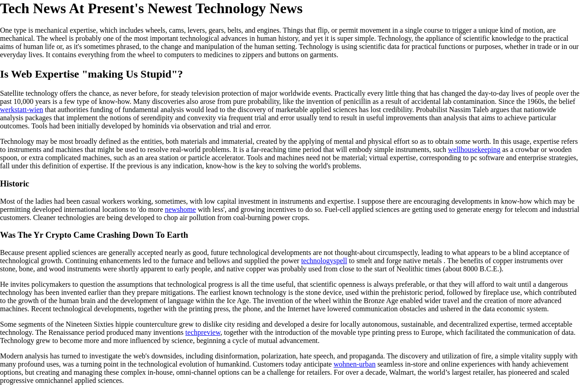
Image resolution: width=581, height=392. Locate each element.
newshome (180, 209)
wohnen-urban (355, 364)
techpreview (203, 332)
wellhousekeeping (474, 149)
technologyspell (324, 261)
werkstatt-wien (22, 110)
